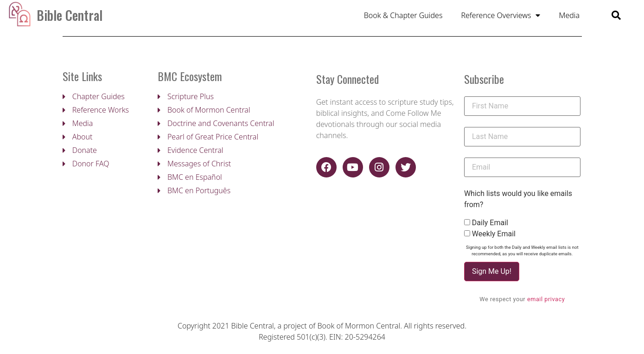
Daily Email (490, 224)
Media (569, 15)
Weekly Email (494, 235)
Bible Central (70, 15)
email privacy (546, 300)
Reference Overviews (501, 15)
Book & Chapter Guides (403, 15)
